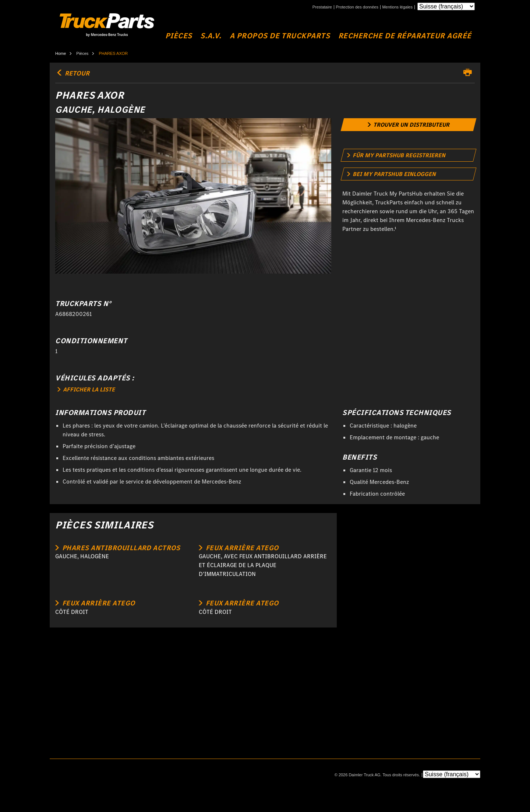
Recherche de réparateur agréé (405, 36)
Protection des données (357, 7)
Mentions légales (397, 7)
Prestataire (322, 7)
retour (72, 73)
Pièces (179, 36)
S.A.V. (211, 36)
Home (61, 53)
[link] (409, 125)
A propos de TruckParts (280, 36)
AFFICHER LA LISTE (86, 389)
